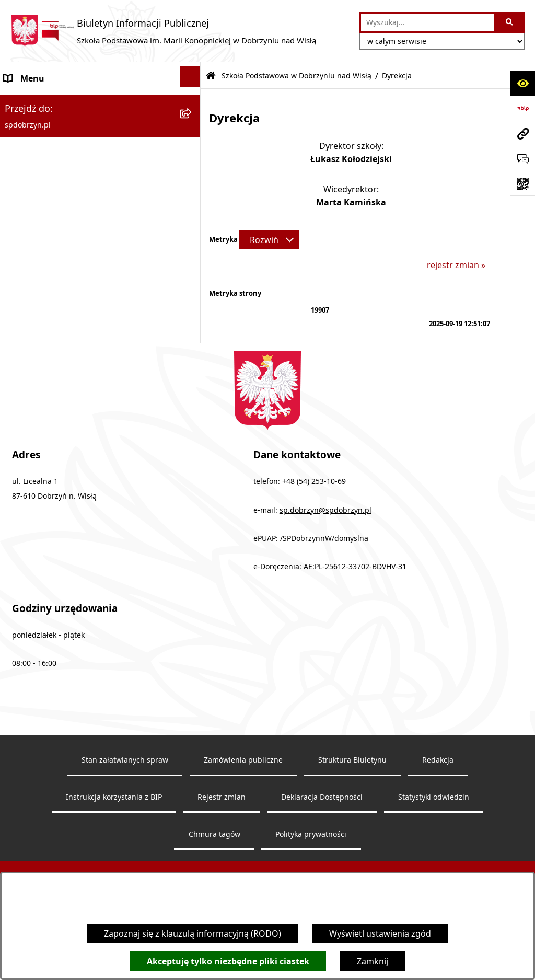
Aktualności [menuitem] (27, 313)
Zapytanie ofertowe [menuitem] (43, 287)
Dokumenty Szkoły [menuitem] (41, 262)
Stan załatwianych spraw (125, 838)
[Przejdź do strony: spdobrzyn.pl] (522, 133)
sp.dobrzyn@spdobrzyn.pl (325, 589)
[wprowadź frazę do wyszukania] (428, 22)
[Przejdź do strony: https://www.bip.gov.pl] (522, 108)
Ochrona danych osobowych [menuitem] (61, 338)
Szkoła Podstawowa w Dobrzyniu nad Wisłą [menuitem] (90, 103)
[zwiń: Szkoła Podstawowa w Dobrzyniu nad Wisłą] (193, 102)
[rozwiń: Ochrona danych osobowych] (193, 336)
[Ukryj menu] (190, 76)
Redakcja (438, 838)
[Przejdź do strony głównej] (163, 31)
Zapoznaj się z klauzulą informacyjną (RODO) (193, 933)
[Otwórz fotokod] (522, 183)
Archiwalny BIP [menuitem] (33, 363)
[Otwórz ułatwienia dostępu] (522, 83)
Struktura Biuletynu (352, 838)
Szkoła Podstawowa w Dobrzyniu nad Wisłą (296, 76)
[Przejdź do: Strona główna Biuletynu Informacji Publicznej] (211, 76)
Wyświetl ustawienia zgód (380, 933)
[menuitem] (100, 135)
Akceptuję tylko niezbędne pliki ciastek (228, 961)
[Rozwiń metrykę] (269, 240)
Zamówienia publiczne (243, 838)
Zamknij (373, 961)
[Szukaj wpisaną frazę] (510, 22)
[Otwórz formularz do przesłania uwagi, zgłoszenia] (522, 158)
